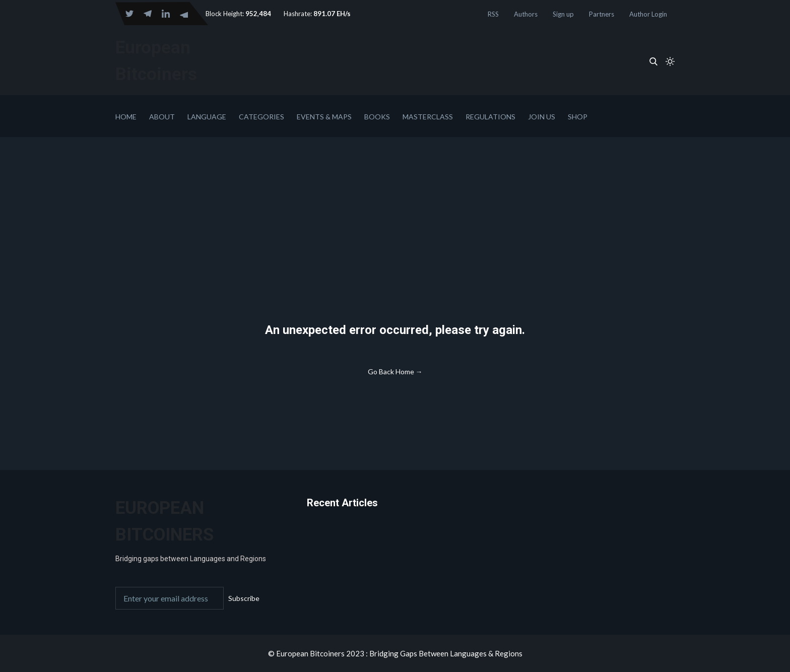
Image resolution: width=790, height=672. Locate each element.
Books (377, 117)
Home (126, 117)
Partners (602, 14)
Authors (526, 14)
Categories (261, 117)
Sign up (563, 14)
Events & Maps (324, 117)
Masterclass (428, 117)
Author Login (648, 14)
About (162, 117)
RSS (493, 14)
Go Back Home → (395, 372)
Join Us (542, 117)
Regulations (490, 117)
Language (207, 117)
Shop (578, 117)
